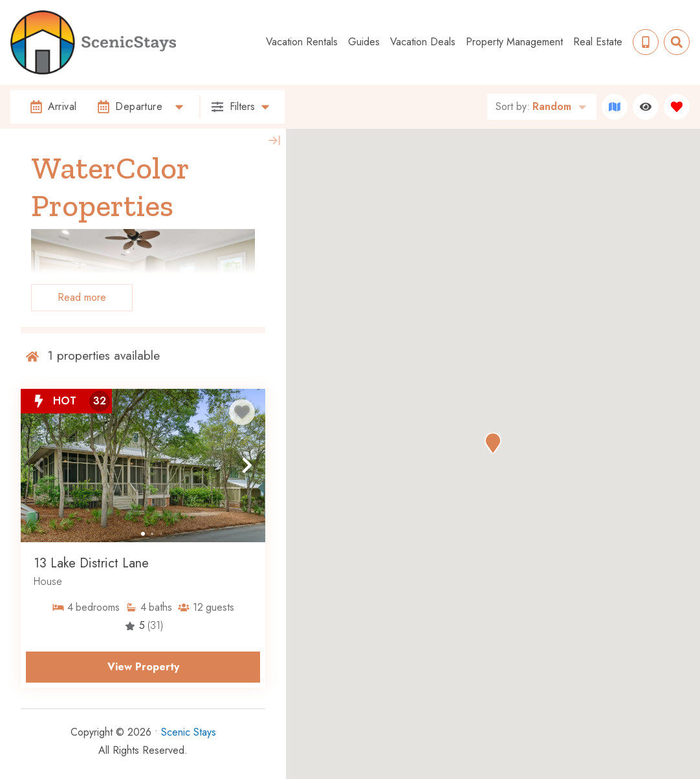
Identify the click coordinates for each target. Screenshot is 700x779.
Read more (82, 297)
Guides (364, 42)
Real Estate (598, 42)
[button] (39, 465)
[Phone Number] (646, 42)
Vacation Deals (423, 42)
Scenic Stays (189, 732)
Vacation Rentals (302, 42)
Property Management (514, 42)
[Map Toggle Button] (615, 107)
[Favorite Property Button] (242, 412)
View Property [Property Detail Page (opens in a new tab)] (143, 667)
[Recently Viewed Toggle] (646, 107)
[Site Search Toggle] (677, 42)
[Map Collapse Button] (274, 140)
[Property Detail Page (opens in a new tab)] (143, 465)
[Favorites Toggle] (677, 107)
